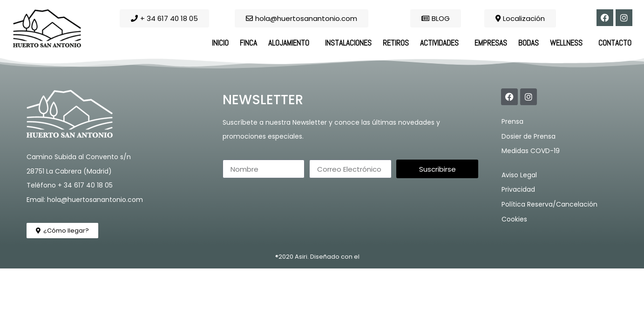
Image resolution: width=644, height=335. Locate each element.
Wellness (569, 43)
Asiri (301, 257)
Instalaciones (348, 43)
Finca (248, 43)
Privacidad (518, 189)
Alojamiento (291, 43)
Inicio (220, 43)
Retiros (396, 43)
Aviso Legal (519, 175)
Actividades (442, 43)
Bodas (529, 43)
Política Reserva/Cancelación (549, 204)
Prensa (512, 121)
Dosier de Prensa (529, 136)
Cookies (514, 219)
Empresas (491, 43)
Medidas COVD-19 (531, 151)
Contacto (615, 43)
